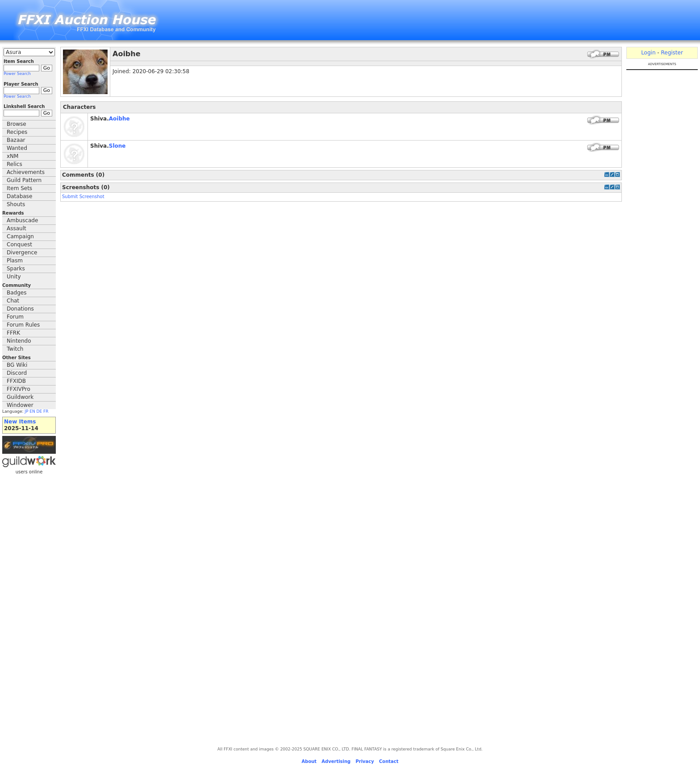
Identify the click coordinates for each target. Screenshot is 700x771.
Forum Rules (23, 325)
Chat (13, 301)
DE (40, 411)
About (309, 761)
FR (46, 411)
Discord (17, 373)
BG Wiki (17, 365)
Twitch (15, 349)
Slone (117, 146)
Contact (389, 761)
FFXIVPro (19, 389)
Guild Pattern (24, 180)
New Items (20, 422)
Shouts (16, 204)
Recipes (17, 132)
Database (19, 196)
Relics (15, 164)
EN (32, 411)
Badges (17, 293)
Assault (17, 228)
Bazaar (16, 140)
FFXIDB (16, 381)
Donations (20, 309)
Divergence (22, 253)
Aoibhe (119, 119)
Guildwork (20, 397)
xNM (12, 156)
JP (26, 411)
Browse (17, 124)
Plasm (15, 261)
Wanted (17, 148)
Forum (15, 317)
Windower (20, 405)
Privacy (365, 761)
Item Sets (19, 188)
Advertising (336, 761)
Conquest (19, 245)
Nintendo (19, 341)
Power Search (17, 74)
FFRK (13, 333)
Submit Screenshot (83, 197)
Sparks (16, 269)
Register (672, 53)
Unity (14, 277)
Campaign (20, 236)
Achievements (26, 172)
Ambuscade (22, 220)
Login (648, 53)
